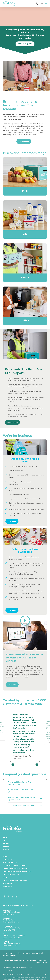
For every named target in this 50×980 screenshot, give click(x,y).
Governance (10, 960)
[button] (46, 3)
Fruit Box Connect (11, 874)
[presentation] (13, 765)
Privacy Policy (22, 960)
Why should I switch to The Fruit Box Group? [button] (25, 783)
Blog (5, 877)
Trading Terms (41, 963)
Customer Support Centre (14, 865)
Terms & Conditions (38, 960)
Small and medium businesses (16, 868)
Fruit (5, 838)
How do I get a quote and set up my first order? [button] (25, 799)
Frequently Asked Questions (15, 880)
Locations (8, 886)
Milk (5, 841)
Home (5, 856)
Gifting (6, 850)
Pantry (6, 844)
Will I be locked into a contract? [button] (25, 805)
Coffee (6, 847)
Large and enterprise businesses (17, 871)
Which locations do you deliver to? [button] (25, 791)
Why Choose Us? (10, 862)
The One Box (8, 883)
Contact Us (8, 859)
